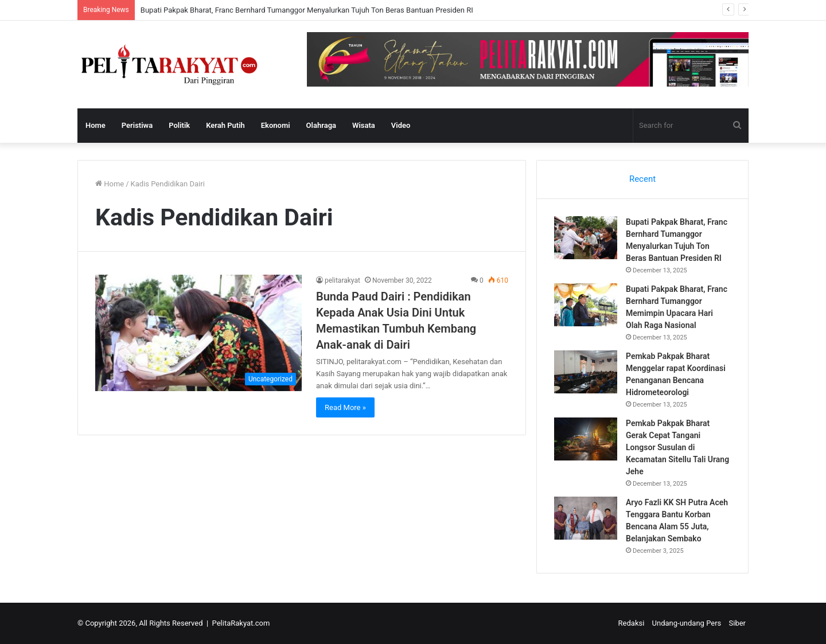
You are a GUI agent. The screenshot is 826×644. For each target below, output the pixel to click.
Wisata (364, 125)
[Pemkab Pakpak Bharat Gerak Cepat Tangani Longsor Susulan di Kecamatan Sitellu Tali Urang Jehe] (586, 439)
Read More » (345, 407)
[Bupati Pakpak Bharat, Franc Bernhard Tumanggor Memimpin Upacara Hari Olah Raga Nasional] (586, 305)
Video (401, 125)
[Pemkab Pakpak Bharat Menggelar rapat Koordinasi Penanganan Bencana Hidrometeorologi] (586, 372)
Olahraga (321, 125)
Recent (642, 179)
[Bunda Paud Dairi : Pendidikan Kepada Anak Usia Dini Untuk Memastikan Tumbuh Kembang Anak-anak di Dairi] (198, 333)
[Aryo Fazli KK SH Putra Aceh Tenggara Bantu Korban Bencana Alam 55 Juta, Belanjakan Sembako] (586, 518)
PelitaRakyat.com (241, 623)
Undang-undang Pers (687, 623)
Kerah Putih (225, 125)
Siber (737, 623)
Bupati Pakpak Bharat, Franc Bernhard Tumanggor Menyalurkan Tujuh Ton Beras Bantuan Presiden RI (307, 10)
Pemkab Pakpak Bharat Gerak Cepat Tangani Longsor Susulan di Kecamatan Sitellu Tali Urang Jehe (677, 447)
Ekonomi (276, 125)
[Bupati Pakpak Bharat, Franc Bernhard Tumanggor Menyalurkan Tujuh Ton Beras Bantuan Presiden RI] (586, 238)
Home (96, 125)
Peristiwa (137, 125)
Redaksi (632, 623)
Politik (179, 125)
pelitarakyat (342, 280)
